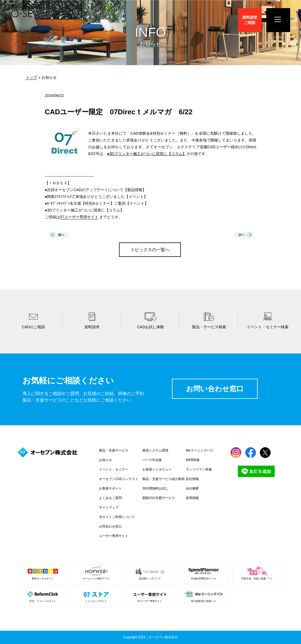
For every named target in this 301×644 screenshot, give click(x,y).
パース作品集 (152, 460)
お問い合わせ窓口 (215, 389)
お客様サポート (110, 488)
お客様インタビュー (157, 469)
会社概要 (192, 488)
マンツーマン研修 (199, 469)
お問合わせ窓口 (110, 526)
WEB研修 (193, 460)
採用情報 (192, 498)
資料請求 (250, 20)
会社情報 (192, 479)
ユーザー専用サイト (114, 536)
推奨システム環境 (155, 450)
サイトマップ (109, 507)
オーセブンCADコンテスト (119, 479)
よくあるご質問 (110, 498)
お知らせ (105, 460)
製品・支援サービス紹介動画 (164, 479)
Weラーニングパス (200, 450)
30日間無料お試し (156, 488)
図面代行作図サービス (159, 498)
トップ (31, 77)
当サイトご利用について (117, 517)
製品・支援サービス (114, 450)
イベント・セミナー (114, 469)
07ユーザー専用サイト (79, 217)
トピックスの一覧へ (150, 250)
